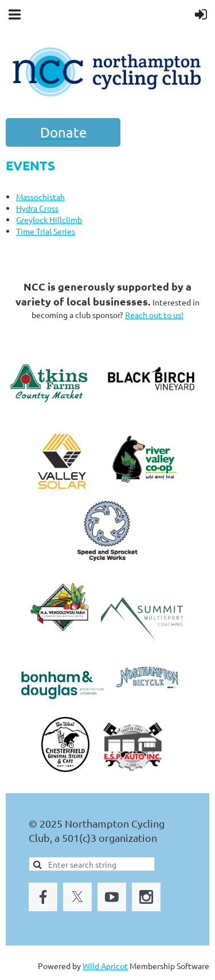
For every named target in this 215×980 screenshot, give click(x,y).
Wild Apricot (105, 966)
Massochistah (40, 197)
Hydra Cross (37, 208)
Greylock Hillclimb (49, 219)
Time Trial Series (46, 231)
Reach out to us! (154, 315)
